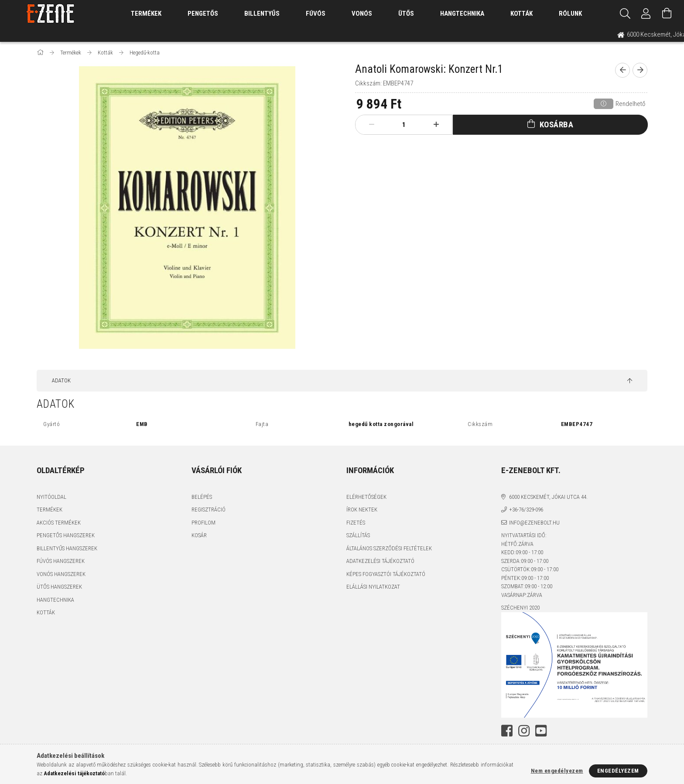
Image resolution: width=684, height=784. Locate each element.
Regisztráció (209, 510)
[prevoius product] (622, 70)
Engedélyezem (618, 771)
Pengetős (203, 14)
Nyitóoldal (51, 497)
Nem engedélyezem (557, 771)
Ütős (406, 14)
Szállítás (358, 535)
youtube (541, 731)
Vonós (362, 14)
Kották (522, 14)
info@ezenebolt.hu (534, 523)
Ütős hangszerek (59, 587)
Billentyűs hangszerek (67, 548)
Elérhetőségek (366, 497)
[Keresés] (625, 14)
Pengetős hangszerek (66, 535)
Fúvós (316, 14)
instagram (524, 731)
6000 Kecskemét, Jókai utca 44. (548, 497)
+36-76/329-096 (526, 510)
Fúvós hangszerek (61, 561)
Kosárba (557, 124)
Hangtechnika (462, 14)
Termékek (50, 510)
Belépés (202, 497)
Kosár (199, 535)
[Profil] (646, 14)
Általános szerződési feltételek (389, 548)
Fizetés (356, 523)
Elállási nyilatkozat (373, 587)
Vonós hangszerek (61, 574)
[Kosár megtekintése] (667, 14)
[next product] (640, 70)
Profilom (203, 523)
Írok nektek (362, 510)
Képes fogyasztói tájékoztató (386, 574)
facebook (507, 731)
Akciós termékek (59, 523)
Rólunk (570, 14)
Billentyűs (262, 14)
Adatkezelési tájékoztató (380, 561)
